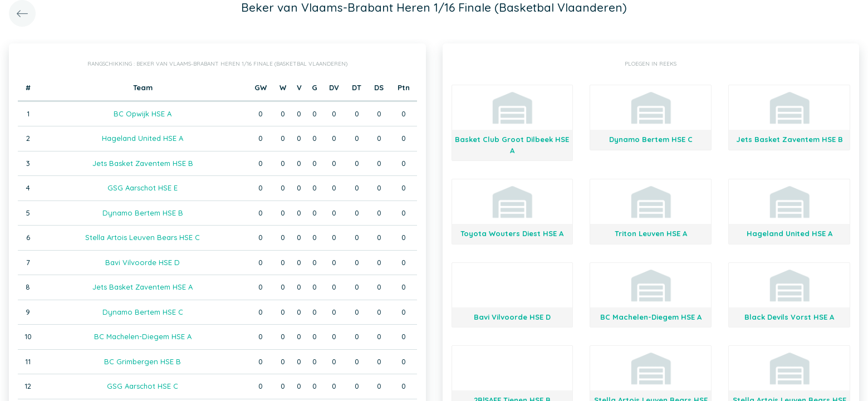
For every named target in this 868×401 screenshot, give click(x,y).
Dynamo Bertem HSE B (143, 213)
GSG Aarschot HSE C (143, 386)
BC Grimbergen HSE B (143, 361)
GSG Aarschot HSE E (143, 188)
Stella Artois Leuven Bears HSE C (143, 237)
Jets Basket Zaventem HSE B (143, 163)
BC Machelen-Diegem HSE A (143, 336)
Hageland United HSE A (143, 138)
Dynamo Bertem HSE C (143, 312)
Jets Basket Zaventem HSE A (143, 287)
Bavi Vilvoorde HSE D (143, 262)
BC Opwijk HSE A (143, 114)
